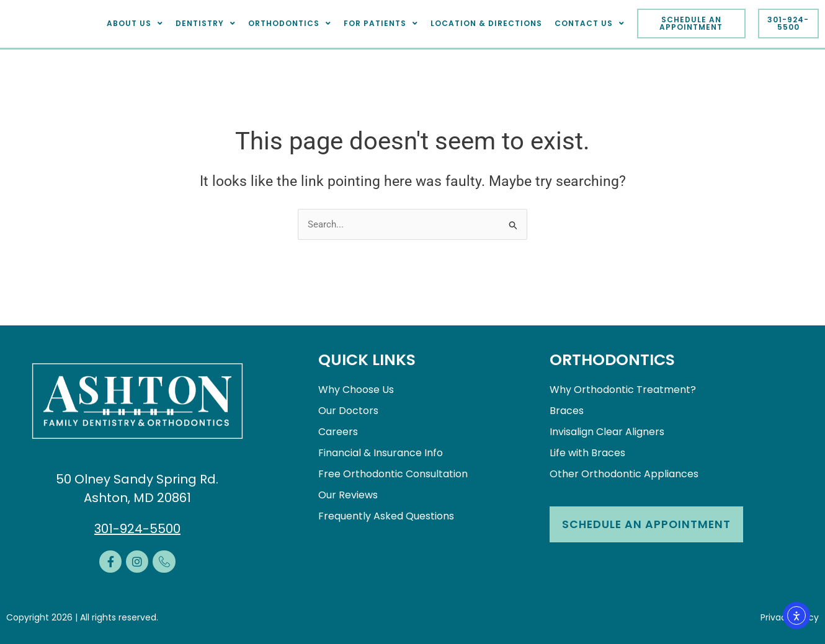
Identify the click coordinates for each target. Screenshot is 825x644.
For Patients (381, 24)
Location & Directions (486, 23)
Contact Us (590, 24)
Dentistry (206, 24)
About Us (135, 24)
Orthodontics (290, 24)
